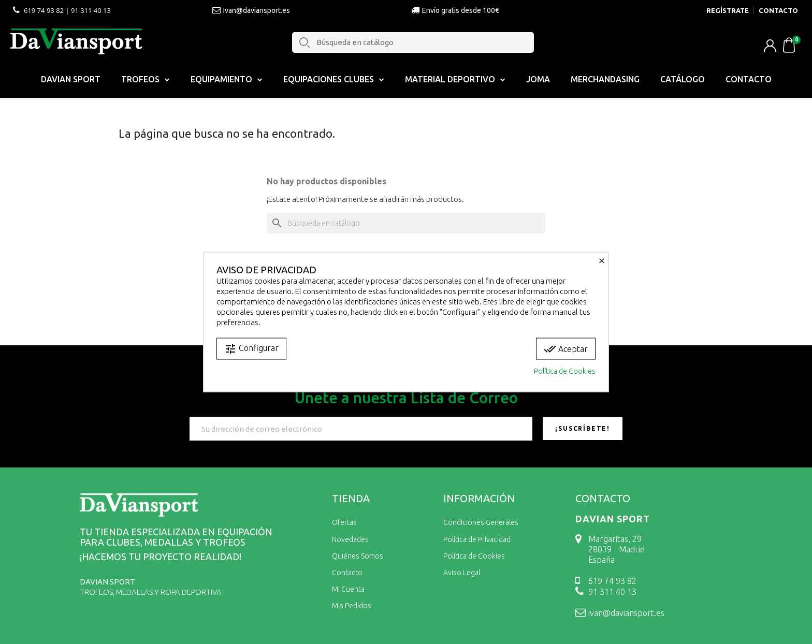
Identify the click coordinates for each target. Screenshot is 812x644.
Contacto (749, 79)
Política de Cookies (565, 371)
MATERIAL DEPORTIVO (455, 79)
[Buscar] (406, 223)
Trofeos (146, 79)
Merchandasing (605, 79)
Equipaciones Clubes (334, 79)
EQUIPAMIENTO (227, 79)
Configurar (251, 349)
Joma (538, 79)
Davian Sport (71, 79)
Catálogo (683, 79)
